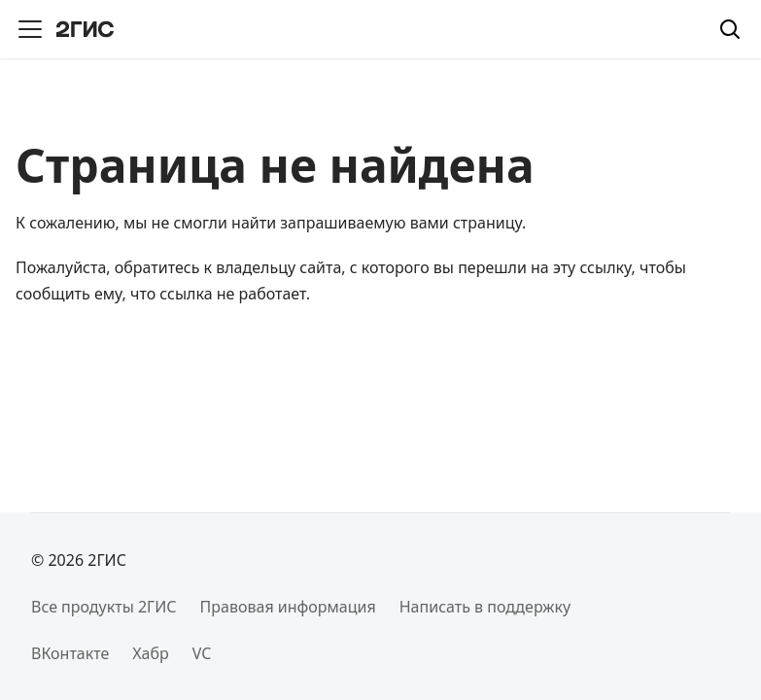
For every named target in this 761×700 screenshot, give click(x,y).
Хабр (150, 653)
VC (202, 653)
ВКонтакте (70, 653)
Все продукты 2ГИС (104, 607)
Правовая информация (288, 607)
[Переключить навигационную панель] (30, 29)
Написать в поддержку (485, 607)
